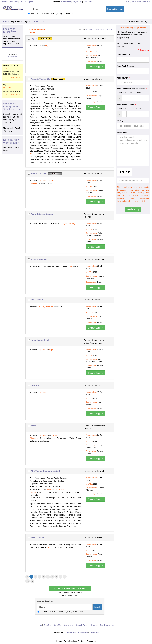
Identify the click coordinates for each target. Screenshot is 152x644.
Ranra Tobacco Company (43, 214)
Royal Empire (37, 300)
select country (39, 22)
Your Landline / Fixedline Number (131, 89)
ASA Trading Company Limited (45, 471)
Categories (66, 1)
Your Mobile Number (126, 105)
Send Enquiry (133, 209)
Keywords (77, 1)
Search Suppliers (115, 9)
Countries (88, 1)
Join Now (14, 1)
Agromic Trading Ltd (40, 79)
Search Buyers (26, 1)
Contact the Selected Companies (70, 588)
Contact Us (69, 625)
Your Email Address (126, 66)
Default (109, 29)
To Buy (120, 121)
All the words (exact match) (41, 14)
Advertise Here (13, 56)
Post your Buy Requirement (138, 1)
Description (122, 132)
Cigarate (35, 385)
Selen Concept (38, 537)
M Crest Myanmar (39, 259)
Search (97, 607)
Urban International (40, 340)
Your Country (123, 78)
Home (6, 22)
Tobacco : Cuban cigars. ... (13, 88)
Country (97, 29)
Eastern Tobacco (39, 173)
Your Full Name (124, 54)
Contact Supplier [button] (96, 67)
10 (28, 581)
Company (89, 29)
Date (103, 29)
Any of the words (65, 14)
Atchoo (34, 426)
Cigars (34, 38)
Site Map (58, 625)
